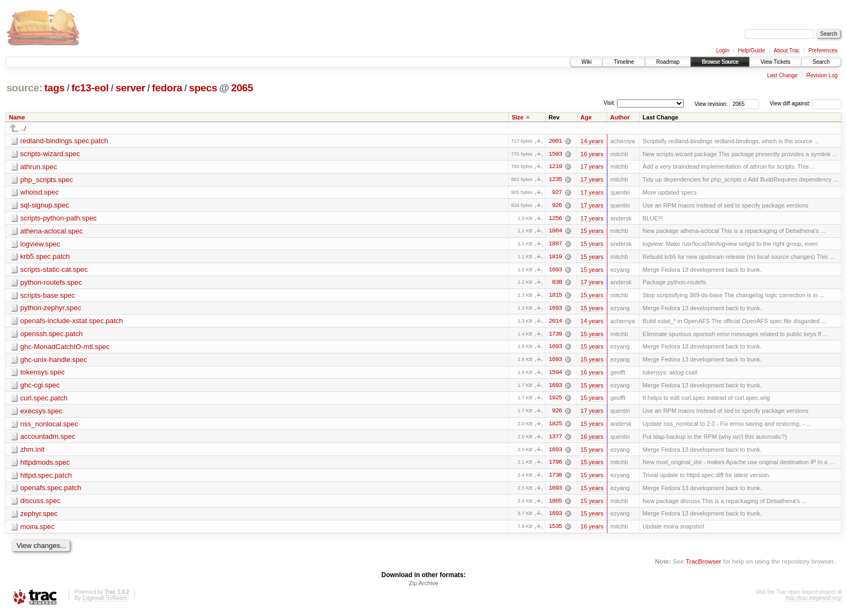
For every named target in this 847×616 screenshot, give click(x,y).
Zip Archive (423, 587)
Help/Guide (751, 51)
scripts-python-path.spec (59, 219)
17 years (592, 167)
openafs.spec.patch (51, 491)
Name (17, 117)
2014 (555, 323)
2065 (242, 88)
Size (517, 117)
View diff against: (806, 103)
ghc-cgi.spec (40, 387)
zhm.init (33, 452)
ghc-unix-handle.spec (54, 361)
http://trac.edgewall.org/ (814, 602)
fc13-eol (90, 88)
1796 (555, 465)
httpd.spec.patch (46, 478)
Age (586, 117)
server (130, 88)
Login (723, 51)
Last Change (782, 75)
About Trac (786, 51)
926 (557, 206)
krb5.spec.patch (45, 257)
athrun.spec (39, 167)
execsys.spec (42, 413)
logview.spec (41, 245)
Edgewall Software (105, 602)
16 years (592, 154)
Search (821, 62)
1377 (555, 439)
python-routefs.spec (51, 283)
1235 (555, 180)
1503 (555, 154)
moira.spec (38, 530)
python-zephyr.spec (51, 309)
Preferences (823, 51)
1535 (555, 530)
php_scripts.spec (47, 180)
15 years (592, 232)
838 (557, 284)
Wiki (586, 62)
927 (557, 193)
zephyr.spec (39, 517)
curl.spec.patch (44, 400)
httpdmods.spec (45, 465)
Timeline (624, 62)
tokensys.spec (43, 374)
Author (620, 117)
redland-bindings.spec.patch (65, 141)
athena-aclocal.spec (52, 232)
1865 (555, 504)
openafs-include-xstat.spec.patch (72, 322)
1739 (555, 336)
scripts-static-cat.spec (54, 270)
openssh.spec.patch (52, 335)
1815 (555, 297)
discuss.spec (41, 504)
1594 (555, 374)
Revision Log (822, 75)
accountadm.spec (48, 439)
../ (23, 128)
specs (203, 88)
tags (55, 88)
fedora (167, 88)
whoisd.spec (40, 193)
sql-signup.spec (45, 206)
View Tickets (775, 62)
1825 (555, 426)
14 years (592, 141)
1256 (555, 219)
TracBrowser (703, 565)
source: (24, 88)
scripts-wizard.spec (51, 154)
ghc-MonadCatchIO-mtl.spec (65, 348)
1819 (555, 258)
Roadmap (668, 62)
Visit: (609, 103)
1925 (555, 400)
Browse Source (720, 62)
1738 (555, 478)
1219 (555, 167)
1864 (555, 232)
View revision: (711, 103)
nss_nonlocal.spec (49, 426)
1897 (555, 245)
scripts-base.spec (48, 296)
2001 (555, 141)
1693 (555, 271)
